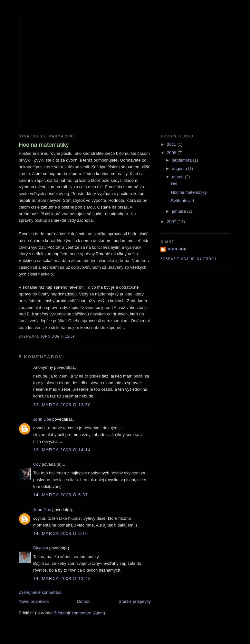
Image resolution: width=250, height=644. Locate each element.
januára (180, 211)
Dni (174, 184)
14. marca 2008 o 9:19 (61, 533)
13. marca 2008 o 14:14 (62, 450)
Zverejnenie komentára (40, 592)
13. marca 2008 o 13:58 (62, 405)
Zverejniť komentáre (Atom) (80, 613)
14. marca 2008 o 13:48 (62, 579)
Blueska (41, 548)
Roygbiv (125, 26)
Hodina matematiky (189, 192)
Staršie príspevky (135, 601)
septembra (183, 160)
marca (178, 177)
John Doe (42, 419)
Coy (37, 464)
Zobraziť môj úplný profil (189, 259)
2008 (172, 153)
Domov (84, 601)
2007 (172, 222)
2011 (172, 144)
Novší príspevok (34, 601)
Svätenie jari (182, 201)
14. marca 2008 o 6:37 (61, 495)
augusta (180, 168)
